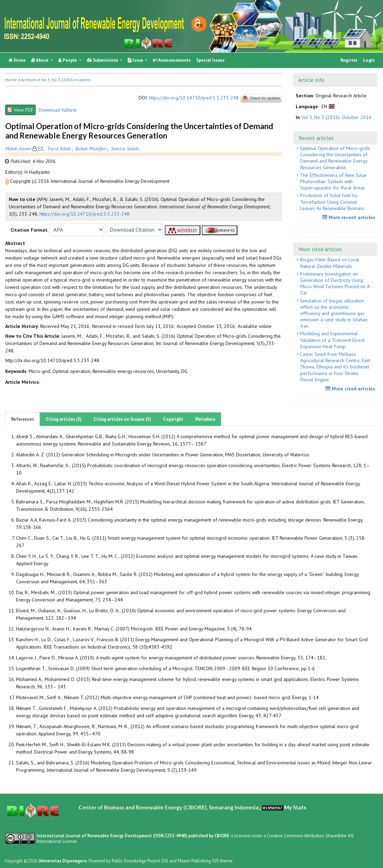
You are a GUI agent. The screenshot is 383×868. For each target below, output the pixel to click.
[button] (8, 181)
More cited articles (351, 389)
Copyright (173, 419)
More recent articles (350, 217)
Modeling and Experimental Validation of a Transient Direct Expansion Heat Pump (332, 340)
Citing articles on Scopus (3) (122, 419)
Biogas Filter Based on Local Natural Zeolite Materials (329, 263)
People (68, 60)
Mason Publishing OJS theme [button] (205, 861)
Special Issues (210, 60)
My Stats (295, 807)
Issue (136, 60)
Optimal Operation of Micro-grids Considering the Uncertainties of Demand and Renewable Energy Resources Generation (334, 158)
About (40, 60)
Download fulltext (58, 110)
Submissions (103, 60)
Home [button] (11, 80)
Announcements (172, 60)
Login (369, 60)
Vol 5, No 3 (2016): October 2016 (336, 117)
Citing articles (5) (64, 419)
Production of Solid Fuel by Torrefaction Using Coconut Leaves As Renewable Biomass (332, 202)
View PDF (20, 110)
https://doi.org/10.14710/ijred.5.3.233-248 (194, 98)
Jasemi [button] (84, 80)
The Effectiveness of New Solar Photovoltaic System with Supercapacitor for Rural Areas (333, 181)
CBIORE (222, 836)
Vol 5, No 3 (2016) (57, 80)
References (23, 419)
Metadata (205, 419)
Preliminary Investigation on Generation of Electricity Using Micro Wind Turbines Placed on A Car (334, 283)
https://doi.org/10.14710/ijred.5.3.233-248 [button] (84, 214)
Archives (29, 80)
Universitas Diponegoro (63, 861)
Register (349, 60)
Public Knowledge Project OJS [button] (140, 861)
